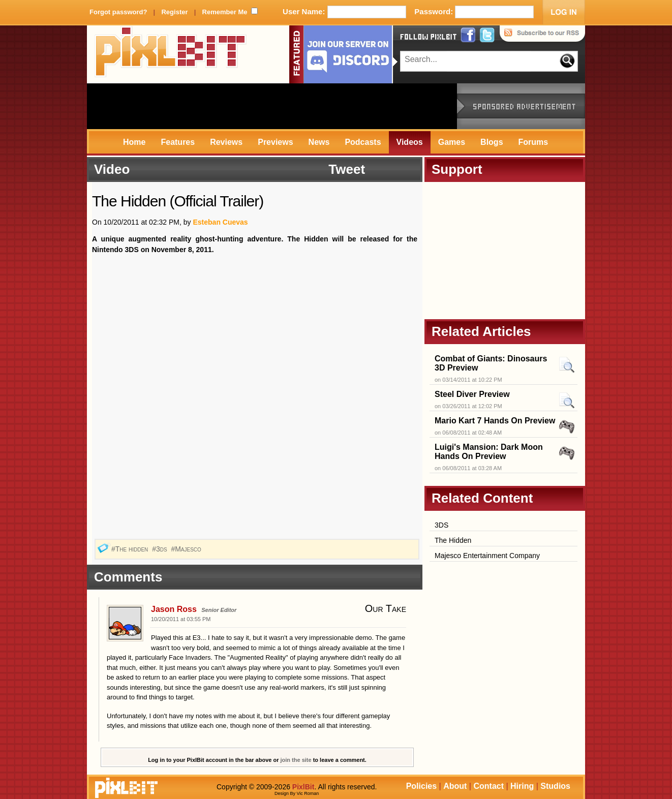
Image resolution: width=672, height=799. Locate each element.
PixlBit (171, 54)
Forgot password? (118, 12)
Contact (488, 786)
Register (174, 12)
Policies (421, 786)
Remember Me (225, 12)
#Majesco (187, 549)
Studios (555, 786)
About (455, 786)
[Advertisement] (272, 106)
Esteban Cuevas (220, 222)
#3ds (160, 549)
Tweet (347, 169)
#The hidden (131, 549)
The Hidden (453, 540)
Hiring (522, 786)
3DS (441, 525)
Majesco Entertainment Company (487, 556)
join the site (296, 760)
